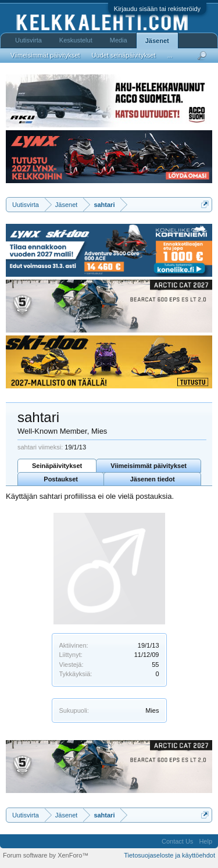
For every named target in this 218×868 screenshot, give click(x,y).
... (170, 55)
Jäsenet (157, 41)
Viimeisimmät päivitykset (149, 466)
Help (206, 841)
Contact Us (177, 841)
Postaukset (61, 479)
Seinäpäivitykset (57, 466)
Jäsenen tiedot (153, 479)
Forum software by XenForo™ (46, 855)
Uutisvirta (28, 40)
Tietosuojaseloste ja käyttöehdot (169, 855)
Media (119, 40)
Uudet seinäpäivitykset (124, 55)
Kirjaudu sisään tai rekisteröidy (157, 9)
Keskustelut (76, 40)
